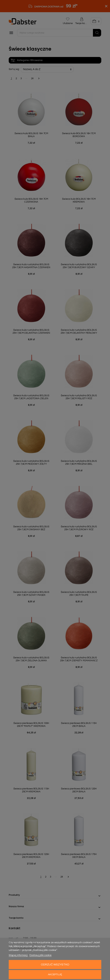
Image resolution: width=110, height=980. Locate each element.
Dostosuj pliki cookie (40, 955)
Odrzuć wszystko (55, 965)
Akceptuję (55, 975)
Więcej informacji (18, 955)
